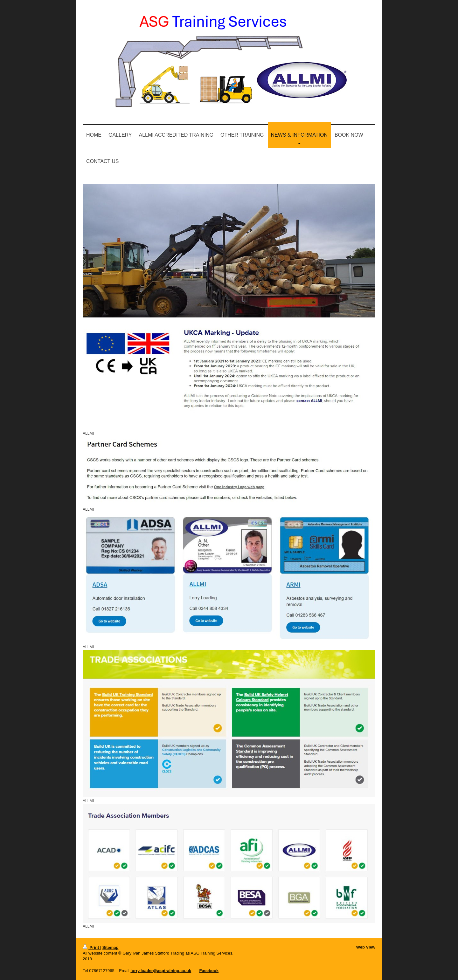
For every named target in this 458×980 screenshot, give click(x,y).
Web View (366, 947)
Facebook (209, 971)
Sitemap (111, 947)
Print (91, 947)
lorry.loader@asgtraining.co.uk (161, 971)
